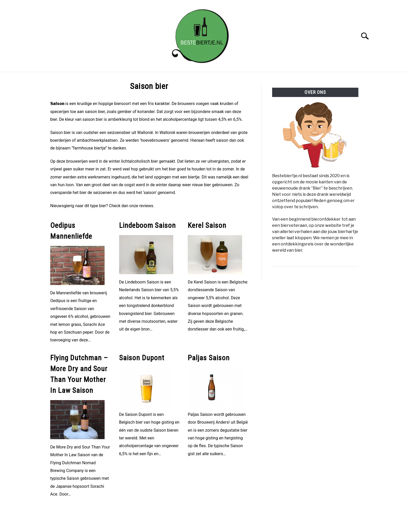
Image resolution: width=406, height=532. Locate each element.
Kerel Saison (207, 225)
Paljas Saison (209, 358)
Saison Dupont (142, 358)
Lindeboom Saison (147, 225)
